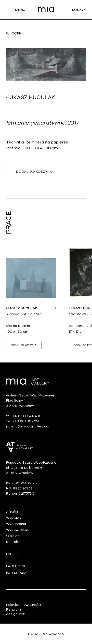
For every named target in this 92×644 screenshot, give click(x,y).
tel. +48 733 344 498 (24, 416)
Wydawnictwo (18, 530)
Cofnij (15, 33)
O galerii (13, 536)
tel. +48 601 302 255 (23, 421)
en (8, 554)
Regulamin (15, 609)
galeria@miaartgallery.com (29, 426)
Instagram (16, 573)
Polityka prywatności (24, 605)
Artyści (12, 512)
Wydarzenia (16, 524)
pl (17, 554)
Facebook (16, 566)
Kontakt (13, 542)
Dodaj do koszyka (34, 172)
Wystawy (14, 518)
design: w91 (16, 614)
